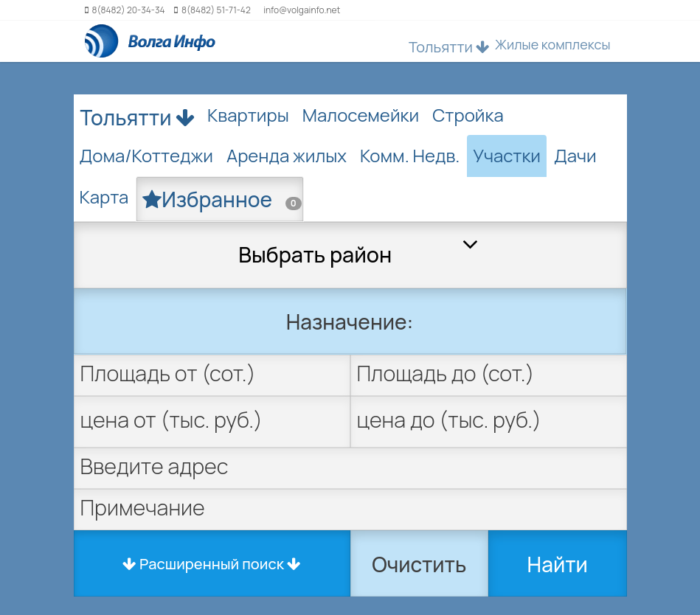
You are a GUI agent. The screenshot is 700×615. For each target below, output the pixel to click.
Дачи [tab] (575, 155)
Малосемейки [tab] (361, 115)
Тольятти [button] (449, 47)
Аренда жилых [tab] (287, 155)
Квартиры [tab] (248, 115)
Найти (558, 564)
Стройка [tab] (468, 115)
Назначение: (350, 322)
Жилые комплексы (553, 44)
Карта (104, 197)
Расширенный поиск (212, 564)
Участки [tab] (507, 155)
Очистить (419, 564)
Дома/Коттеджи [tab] (146, 155)
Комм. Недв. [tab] (410, 155)
